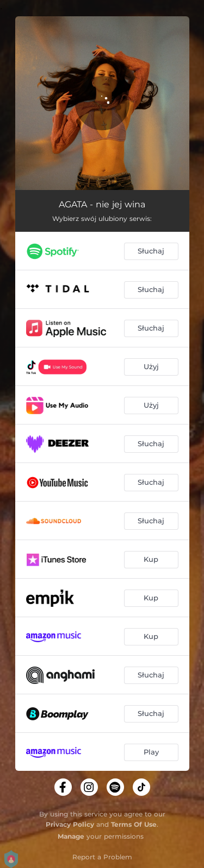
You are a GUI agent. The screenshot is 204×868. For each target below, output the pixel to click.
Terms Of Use (134, 824)
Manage (71, 836)
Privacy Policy (70, 824)
